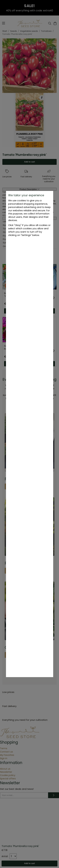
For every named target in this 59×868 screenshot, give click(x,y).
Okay (30, 257)
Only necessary (30, 251)
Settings (29, 244)
